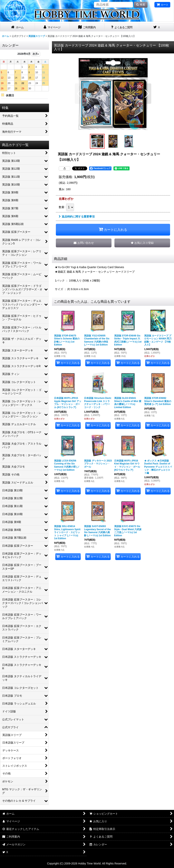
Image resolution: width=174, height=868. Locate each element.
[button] (79, 94)
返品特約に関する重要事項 (77, 217)
